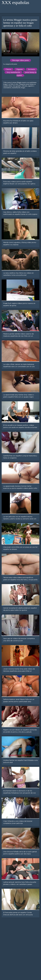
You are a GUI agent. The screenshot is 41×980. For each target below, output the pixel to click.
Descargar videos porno (21, 60)
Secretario (31, 69)
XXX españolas (15, 3)
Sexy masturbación (13, 72)
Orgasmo (20, 69)
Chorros (8, 69)
